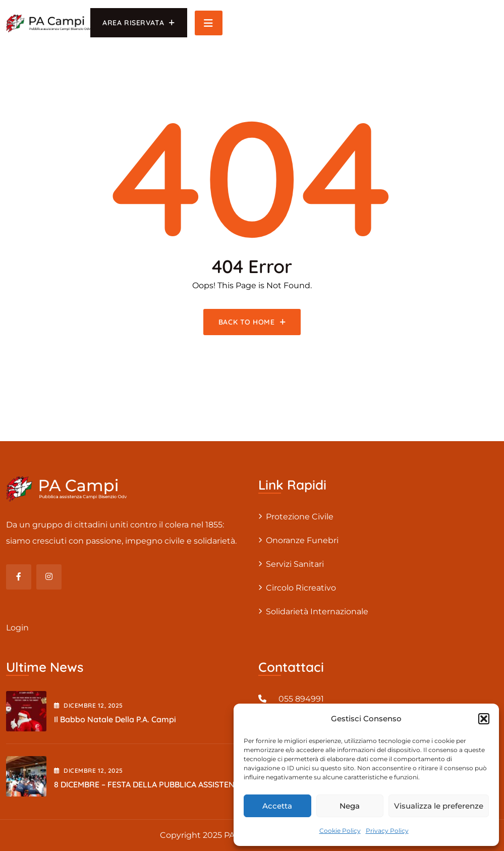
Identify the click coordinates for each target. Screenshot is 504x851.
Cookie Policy (340, 831)
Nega (350, 806)
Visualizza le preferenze (439, 806)
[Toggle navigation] (209, 23)
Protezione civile (300, 517)
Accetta (277, 806)
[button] (484, 719)
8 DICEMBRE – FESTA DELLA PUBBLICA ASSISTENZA (149, 784)
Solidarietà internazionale (317, 611)
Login (17, 628)
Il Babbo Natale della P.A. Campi (115, 719)
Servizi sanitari (295, 564)
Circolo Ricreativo (301, 588)
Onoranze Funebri (302, 540)
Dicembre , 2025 (89, 705)
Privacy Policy (387, 831)
